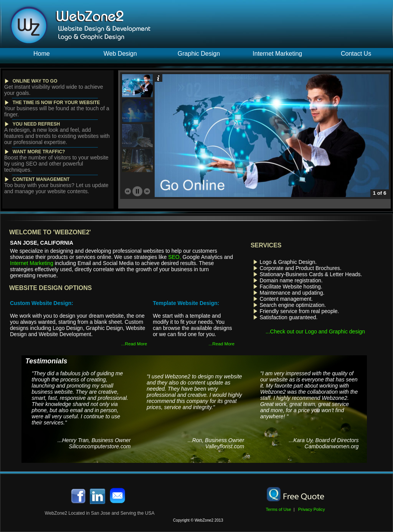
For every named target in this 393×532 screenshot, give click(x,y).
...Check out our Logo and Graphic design (315, 331)
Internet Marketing (277, 54)
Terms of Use (281, 509)
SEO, (174, 257)
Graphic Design (199, 54)
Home (42, 54)
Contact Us (356, 54)
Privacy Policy (310, 509)
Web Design (120, 54)
